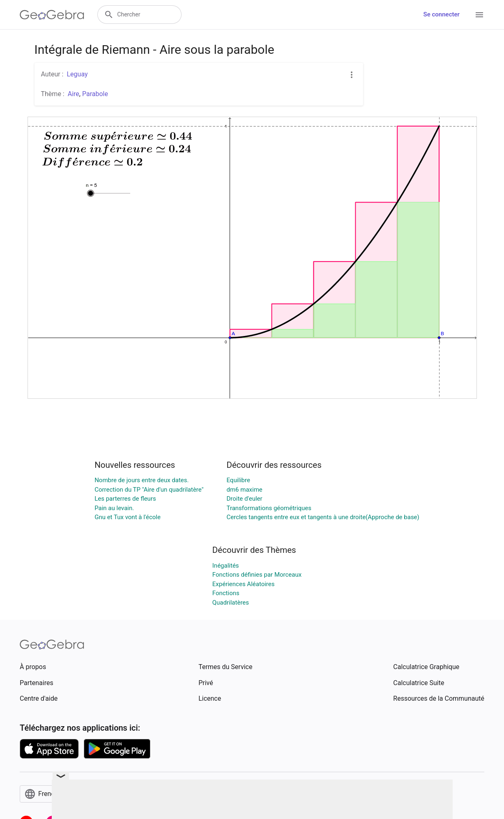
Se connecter (442, 14)
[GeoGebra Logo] (52, 15)
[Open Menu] (479, 15)
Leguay (77, 74)
